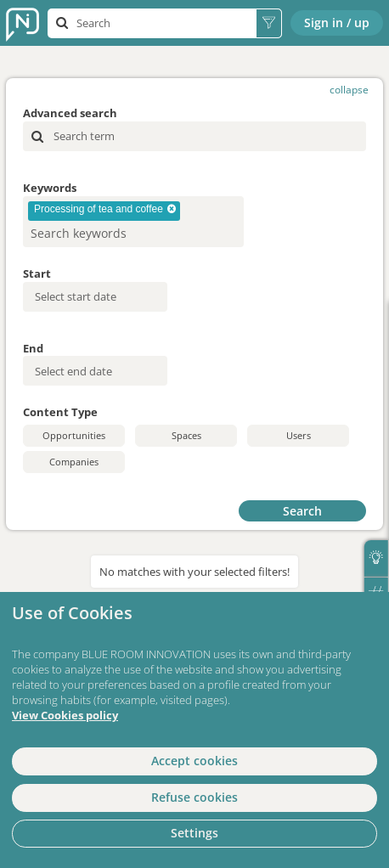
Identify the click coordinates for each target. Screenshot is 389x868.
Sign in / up (337, 23)
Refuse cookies (194, 797)
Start (37, 273)
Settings (194, 833)
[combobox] (133, 222)
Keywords (50, 188)
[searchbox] (106, 233)
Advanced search (70, 113)
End (33, 348)
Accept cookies (194, 761)
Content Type (60, 412)
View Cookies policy (65, 716)
